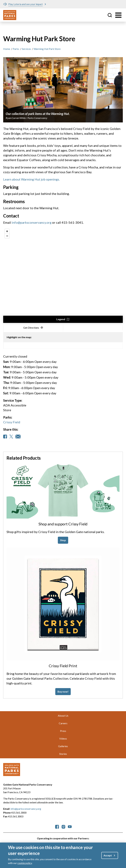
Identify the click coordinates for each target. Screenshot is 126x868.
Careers (63, 723)
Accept (108, 855)
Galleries (63, 746)
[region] (63, 275)
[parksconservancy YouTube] (70, 827)
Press (63, 731)
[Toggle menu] (118, 15)
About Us (63, 716)
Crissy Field (12, 422)
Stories (63, 754)
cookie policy (25, 863)
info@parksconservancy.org (32, 222)
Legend (61, 319)
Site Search (110, 15)
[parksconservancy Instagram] (63, 827)
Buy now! (63, 692)
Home (7, 49)
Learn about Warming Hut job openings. (31, 179)
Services (26, 49)
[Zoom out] (7, 236)
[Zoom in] (7, 231)
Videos (63, 738)
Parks (16, 49)
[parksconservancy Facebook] (57, 827)
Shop (63, 540)
